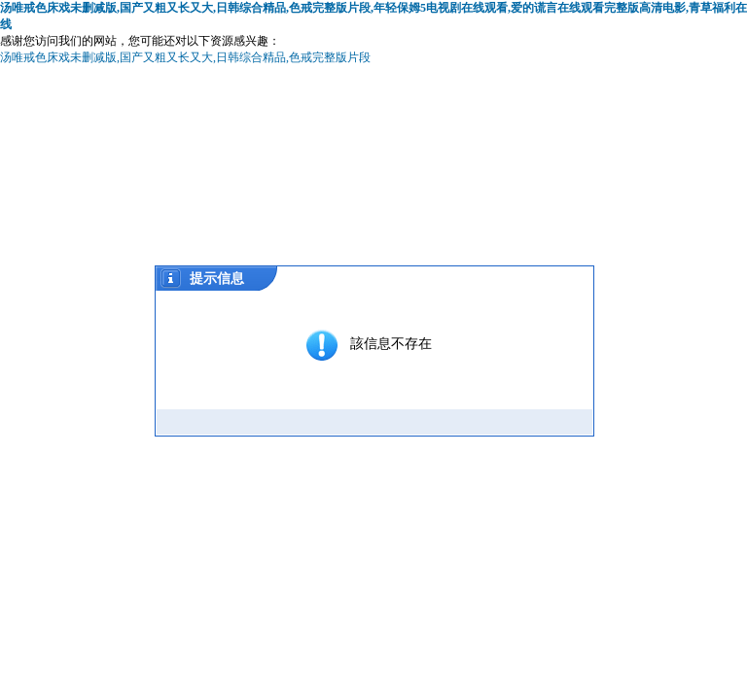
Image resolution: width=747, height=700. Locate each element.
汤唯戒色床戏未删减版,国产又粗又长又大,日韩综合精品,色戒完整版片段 (185, 57)
